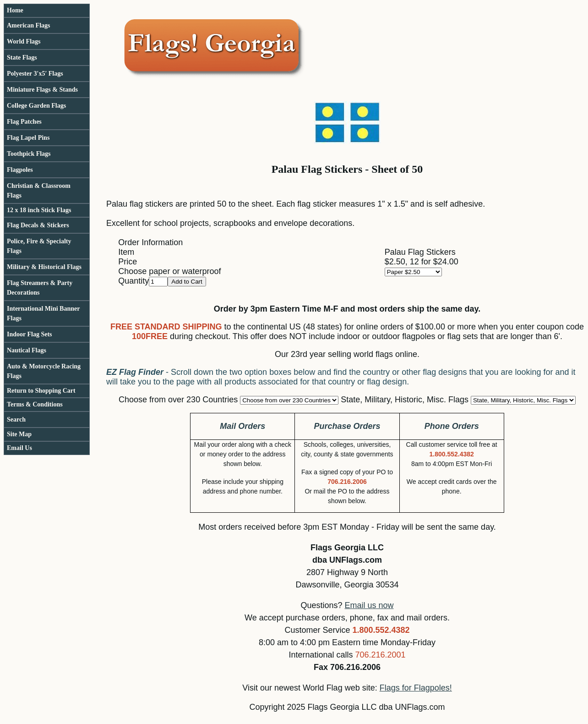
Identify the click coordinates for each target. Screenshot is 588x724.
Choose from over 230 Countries (178, 400)
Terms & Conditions (35, 404)
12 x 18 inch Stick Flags (39, 210)
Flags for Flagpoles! (416, 688)
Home (15, 10)
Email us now (369, 605)
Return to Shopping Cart (41, 391)
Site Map (19, 434)
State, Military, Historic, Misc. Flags (405, 400)
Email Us (19, 448)
